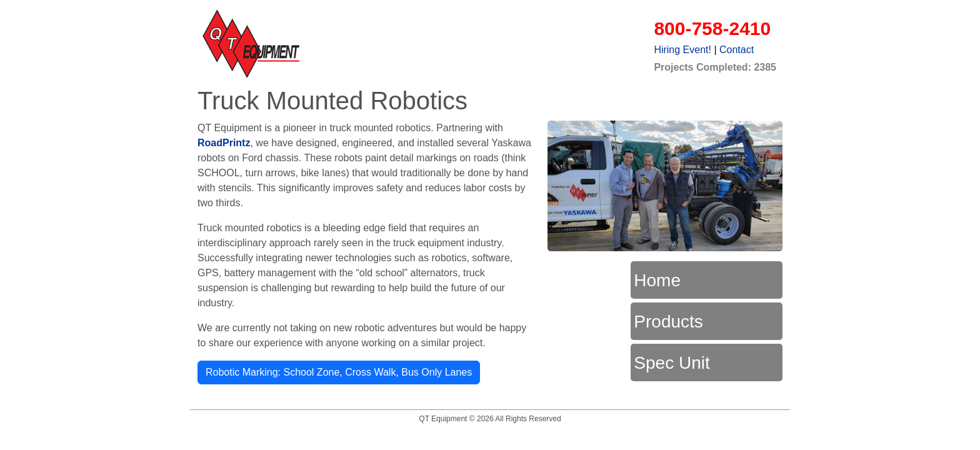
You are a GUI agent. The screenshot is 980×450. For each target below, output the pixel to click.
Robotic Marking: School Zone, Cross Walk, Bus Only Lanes (339, 372)
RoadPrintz (224, 143)
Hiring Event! (682, 50)
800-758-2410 (712, 28)
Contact (737, 50)
